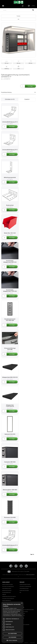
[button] (12, 640)
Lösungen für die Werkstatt (8, 599)
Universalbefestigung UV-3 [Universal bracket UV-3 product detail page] (10, 122)
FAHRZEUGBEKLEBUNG (6, 601)
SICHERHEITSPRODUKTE (6, 592)
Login (33, 6)
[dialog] (12, 622)
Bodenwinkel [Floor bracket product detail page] (10, 205)
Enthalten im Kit (10, 99)
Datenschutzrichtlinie (30, 575)
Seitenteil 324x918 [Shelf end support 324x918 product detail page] (10, 434)
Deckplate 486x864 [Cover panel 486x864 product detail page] (10, 462)
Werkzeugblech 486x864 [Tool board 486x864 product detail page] (10, 490)
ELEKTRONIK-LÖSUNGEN (7, 591)
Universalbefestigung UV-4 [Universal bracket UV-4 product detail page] (10, 545)
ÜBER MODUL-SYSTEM (24, 612)
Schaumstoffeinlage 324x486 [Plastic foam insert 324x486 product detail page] (10, 349)
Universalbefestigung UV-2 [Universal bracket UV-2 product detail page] (10, 150)
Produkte (18, 16)
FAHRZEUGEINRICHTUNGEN (8, 585)
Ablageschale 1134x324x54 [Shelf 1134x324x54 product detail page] (10, 406)
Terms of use (20, 643)
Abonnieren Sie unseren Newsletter (19, 571)
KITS (20, 592)
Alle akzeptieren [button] (12, 633)
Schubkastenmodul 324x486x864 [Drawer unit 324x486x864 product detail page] (10, 320)
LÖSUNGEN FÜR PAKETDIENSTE (8, 587)
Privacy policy (33, 643)
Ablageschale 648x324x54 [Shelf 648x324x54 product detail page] (10, 377)
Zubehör (27, 99)
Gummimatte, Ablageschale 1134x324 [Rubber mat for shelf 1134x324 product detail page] (10, 291)
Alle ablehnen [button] (12, 637)
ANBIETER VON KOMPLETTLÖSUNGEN (27, 610)
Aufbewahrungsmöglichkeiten (9, 597)
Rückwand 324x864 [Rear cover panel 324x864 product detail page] (10, 517)
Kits (18, 19)
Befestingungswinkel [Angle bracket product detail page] (10, 177)
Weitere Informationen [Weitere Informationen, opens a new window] (17, 616)
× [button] (22, 603)
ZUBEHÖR (4, 594)
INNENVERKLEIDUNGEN (7, 589)
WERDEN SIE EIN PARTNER (24, 625)
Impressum (26, 643)
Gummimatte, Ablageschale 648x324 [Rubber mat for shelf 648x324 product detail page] (10, 261)
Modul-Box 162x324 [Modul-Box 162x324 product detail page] (10, 233)
